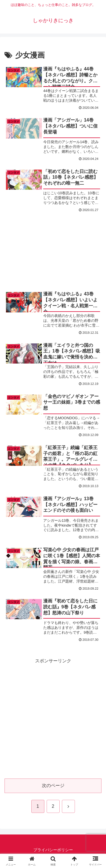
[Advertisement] (53, 245)
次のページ (53, 785)
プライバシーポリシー (53, 850)
